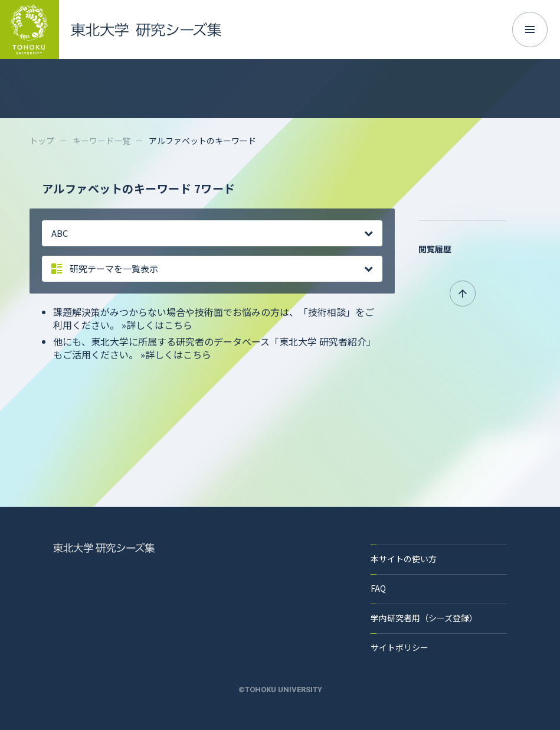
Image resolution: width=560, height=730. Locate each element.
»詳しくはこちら (157, 325)
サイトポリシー (399, 647)
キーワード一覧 (101, 141)
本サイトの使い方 (404, 559)
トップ (42, 141)
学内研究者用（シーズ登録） (424, 618)
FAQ (378, 588)
